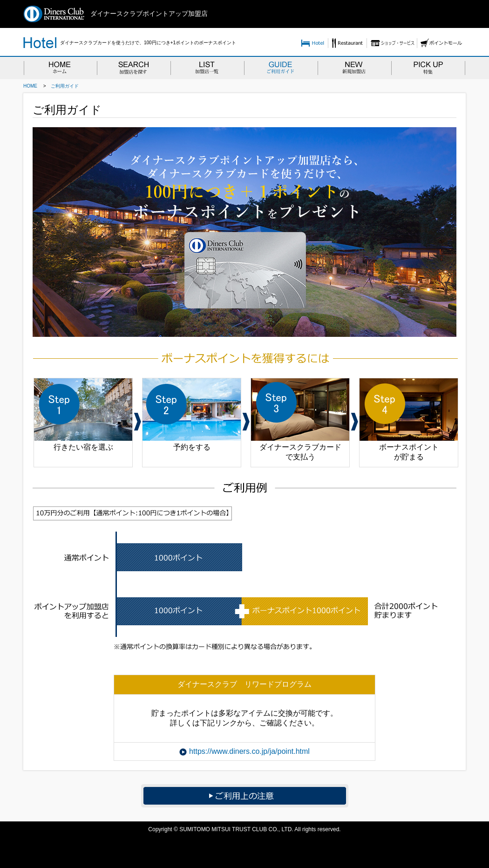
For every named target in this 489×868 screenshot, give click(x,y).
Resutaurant (347, 43)
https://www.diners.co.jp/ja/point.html (249, 751)
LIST (207, 68)
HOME (60, 68)
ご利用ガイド (65, 86)
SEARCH (134, 68)
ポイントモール (441, 43)
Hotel (313, 43)
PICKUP (428, 68)
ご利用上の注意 (245, 796)
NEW (354, 68)
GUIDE (281, 68)
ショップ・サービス (392, 43)
